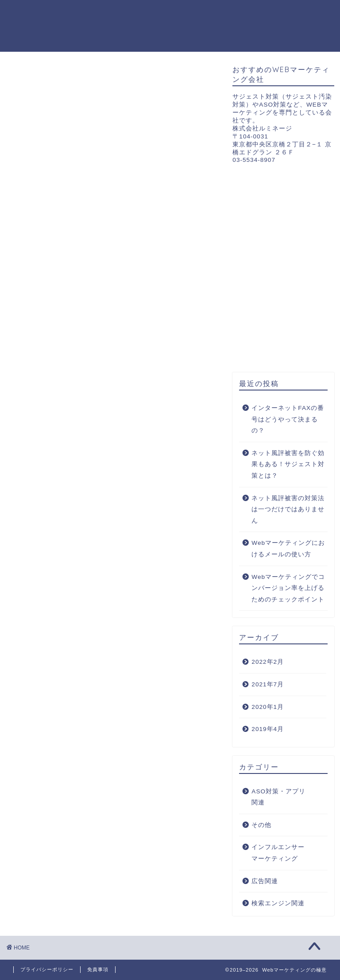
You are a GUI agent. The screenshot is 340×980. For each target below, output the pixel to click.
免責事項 (98, 969)
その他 (208, 31)
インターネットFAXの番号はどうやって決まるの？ (288, 419)
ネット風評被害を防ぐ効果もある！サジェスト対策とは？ (288, 464)
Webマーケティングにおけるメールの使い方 (288, 549)
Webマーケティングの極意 (38, 25)
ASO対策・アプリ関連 (148, 14)
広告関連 (212, 14)
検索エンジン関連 (267, 14)
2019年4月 (268, 729)
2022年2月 (268, 662)
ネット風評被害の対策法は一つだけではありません (288, 509)
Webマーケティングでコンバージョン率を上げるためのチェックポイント (288, 588)
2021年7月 (268, 684)
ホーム (88, 14)
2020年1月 (268, 707)
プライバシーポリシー (47, 969)
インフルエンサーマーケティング (131, 31)
